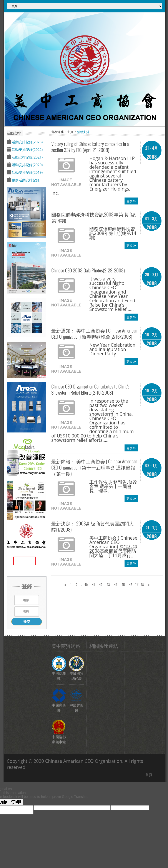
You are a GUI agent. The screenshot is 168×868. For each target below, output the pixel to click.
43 (108, 584)
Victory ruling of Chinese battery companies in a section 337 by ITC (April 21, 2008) (90, 147)
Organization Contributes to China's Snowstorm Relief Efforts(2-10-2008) (90, 389)
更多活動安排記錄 (25, 180)
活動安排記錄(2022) (27, 150)
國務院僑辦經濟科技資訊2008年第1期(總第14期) (93, 217)
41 (93, 584)
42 (101, 584)
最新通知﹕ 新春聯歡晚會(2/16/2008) (94, 333)
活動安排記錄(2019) (27, 172)
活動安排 (83, 132)
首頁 (149, 775)
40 (86, 584)
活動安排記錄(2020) (27, 165)
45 (123, 584)
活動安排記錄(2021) (27, 157)
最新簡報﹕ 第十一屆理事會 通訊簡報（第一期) (94, 467)
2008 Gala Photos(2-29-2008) (88, 270)
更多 (131, 201)
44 (116, 584)
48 (142, 584)
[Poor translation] (16, 802)
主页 (70, 132)
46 (131, 584)
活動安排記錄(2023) (27, 142)
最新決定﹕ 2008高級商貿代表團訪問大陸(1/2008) (92, 526)
